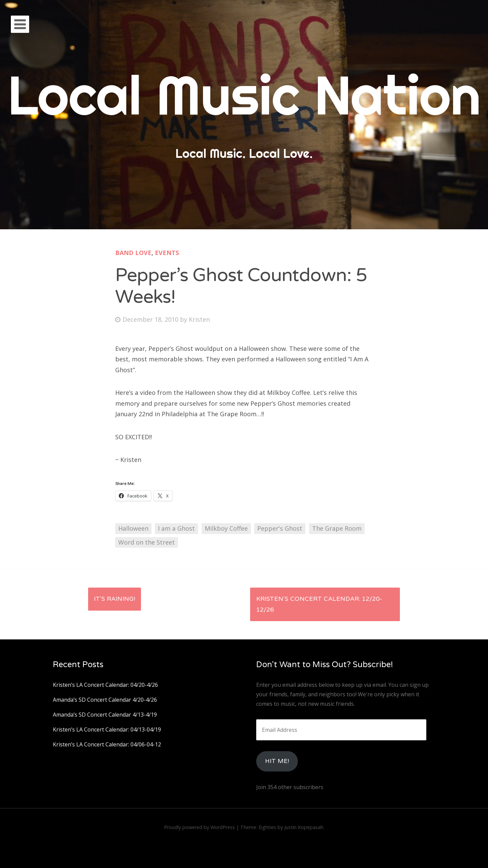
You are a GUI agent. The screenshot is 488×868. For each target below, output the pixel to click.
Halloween (133, 528)
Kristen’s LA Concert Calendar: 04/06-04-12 (107, 744)
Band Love (133, 253)
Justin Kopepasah (304, 827)
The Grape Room (337, 528)
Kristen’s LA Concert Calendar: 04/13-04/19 (107, 729)
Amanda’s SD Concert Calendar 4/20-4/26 (105, 700)
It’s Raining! (115, 599)
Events (167, 253)
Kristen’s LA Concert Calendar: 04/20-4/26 (105, 685)
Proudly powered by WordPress (199, 827)
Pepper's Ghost (280, 528)
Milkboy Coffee (226, 528)
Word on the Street (147, 542)
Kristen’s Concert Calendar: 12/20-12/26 (319, 604)
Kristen (199, 319)
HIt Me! (277, 761)
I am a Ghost (176, 528)
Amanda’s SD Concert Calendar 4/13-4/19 (105, 715)
